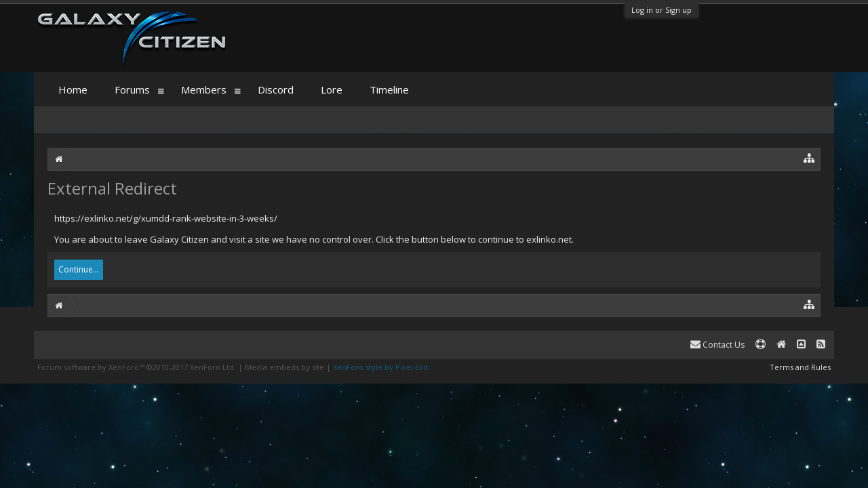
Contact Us (717, 345)
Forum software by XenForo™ (137, 367)
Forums (132, 89)
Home (73, 89)
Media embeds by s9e (284, 367)
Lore (332, 89)
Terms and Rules (800, 367)
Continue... (79, 269)
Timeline (389, 89)
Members (204, 89)
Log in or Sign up (662, 10)
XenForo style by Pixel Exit (380, 367)
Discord (276, 89)
